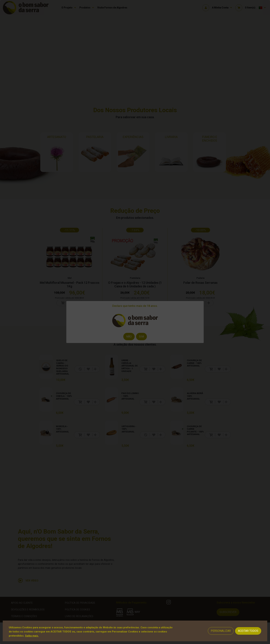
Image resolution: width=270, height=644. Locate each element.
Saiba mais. (32, 636)
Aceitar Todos (248, 631)
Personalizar (221, 631)
